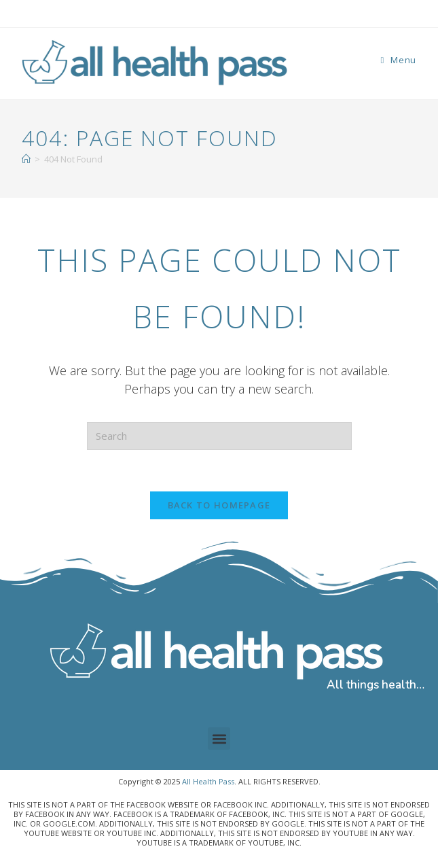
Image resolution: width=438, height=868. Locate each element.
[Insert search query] (219, 436)
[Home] (26, 159)
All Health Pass (208, 781)
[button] (219, 739)
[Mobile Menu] (398, 60)
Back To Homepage (219, 505)
